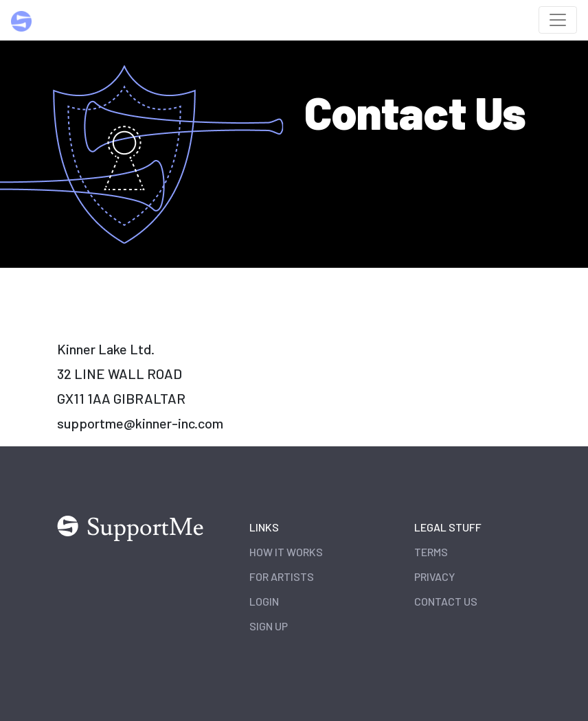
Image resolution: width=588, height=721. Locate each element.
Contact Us (446, 601)
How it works (286, 552)
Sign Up (269, 626)
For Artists (282, 576)
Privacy (434, 576)
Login (264, 601)
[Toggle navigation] (558, 20)
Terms (431, 552)
